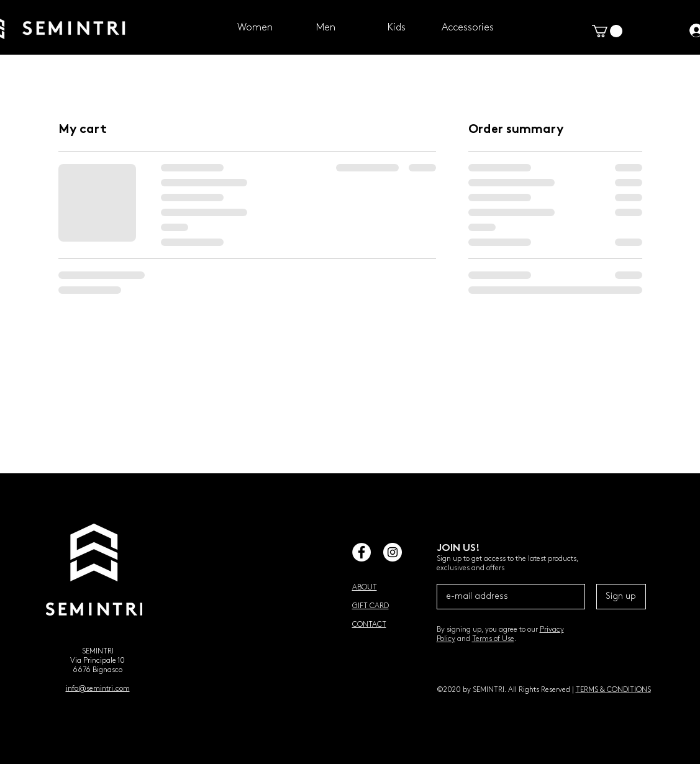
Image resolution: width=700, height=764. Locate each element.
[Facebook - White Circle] (361, 552)
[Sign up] (621, 597)
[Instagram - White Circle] (393, 552)
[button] (607, 31)
